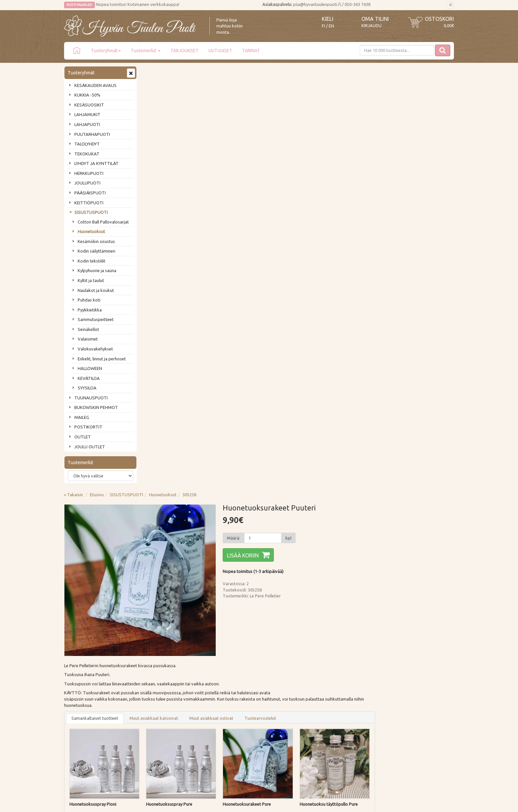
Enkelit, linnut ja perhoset (102, 359)
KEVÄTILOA (89, 378)
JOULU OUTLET (90, 447)
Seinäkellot (88, 329)
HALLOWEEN (90, 368)
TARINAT (251, 51)
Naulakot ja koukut (96, 290)
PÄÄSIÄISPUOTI (90, 193)
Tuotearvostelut (340, 295)
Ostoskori (439, 19)
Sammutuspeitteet (96, 319)
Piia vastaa (75, 690)
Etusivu (176, 72)
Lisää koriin (322, 133)
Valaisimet (88, 339)
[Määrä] (342, 115)
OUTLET (83, 437)
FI (323, 26)
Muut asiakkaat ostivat (291, 295)
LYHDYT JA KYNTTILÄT (96, 163)
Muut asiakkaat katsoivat (233, 295)
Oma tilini (375, 19)
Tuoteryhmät (106, 51)
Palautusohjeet (159, 690)
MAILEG (82, 417)
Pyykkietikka (90, 310)
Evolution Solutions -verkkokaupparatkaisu (415, 802)
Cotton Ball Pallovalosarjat (103, 222)
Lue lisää (239, 620)
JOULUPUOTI (87, 183)
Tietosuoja (155, 700)
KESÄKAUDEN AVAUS (95, 85)
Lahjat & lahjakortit (83, 718)
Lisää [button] (204, 409)
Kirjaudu (371, 25)
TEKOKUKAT (87, 154)
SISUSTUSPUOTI (91, 212)
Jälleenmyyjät (78, 709)
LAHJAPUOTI (87, 124)
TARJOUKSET (185, 51)
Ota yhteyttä (77, 681)
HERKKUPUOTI (89, 173)
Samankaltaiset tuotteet (174, 295)
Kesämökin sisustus (96, 241)
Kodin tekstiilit (92, 261)
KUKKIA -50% (87, 95)
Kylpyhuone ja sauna (97, 270)
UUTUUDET (220, 51)
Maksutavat (156, 681)
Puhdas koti (89, 300)
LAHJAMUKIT (87, 114)
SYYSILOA (87, 388)
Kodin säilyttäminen (96, 251)
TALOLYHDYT (87, 144)
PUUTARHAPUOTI (92, 134)
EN (331, 26)
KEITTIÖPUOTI (89, 203)
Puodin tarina (78, 671)
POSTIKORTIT (88, 427)
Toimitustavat (158, 671)
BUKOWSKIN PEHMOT (96, 407)
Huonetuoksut (91, 231)
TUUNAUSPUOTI (91, 398)
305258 (269, 72)
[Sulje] (450, 5)
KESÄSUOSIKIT (89, 105)
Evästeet (153, 709)
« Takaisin (153, 72)
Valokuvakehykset (95, 349)
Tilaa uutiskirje (86, 636)
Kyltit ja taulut (91, 280)
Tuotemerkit (146, 51)
